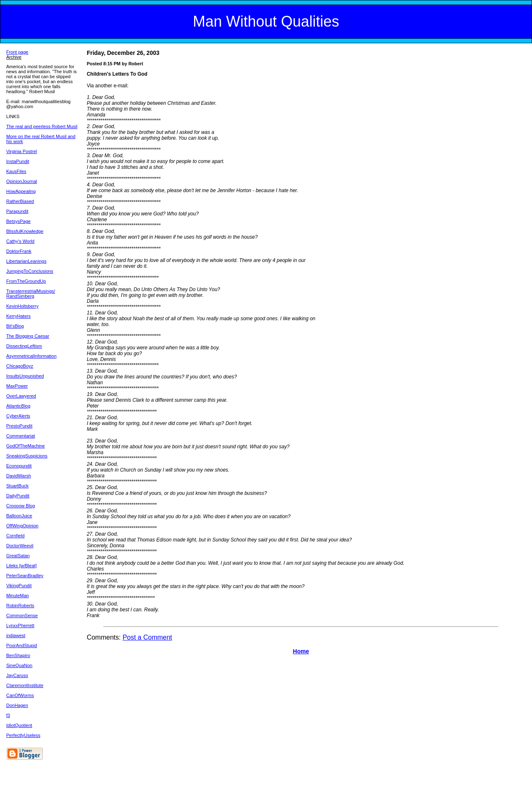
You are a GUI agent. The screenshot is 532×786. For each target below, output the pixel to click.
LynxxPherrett (20, 625)
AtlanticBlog (18, 406)
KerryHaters (18, 316)
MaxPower (17, 386)
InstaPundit (18, 161)
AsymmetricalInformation (31, 356)
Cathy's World (20, 241)
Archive (14, 57)
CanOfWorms (20, 695)
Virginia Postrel (22, 151)
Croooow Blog (21, 506)
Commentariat (21, 436)
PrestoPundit (19, 426)
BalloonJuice (19, 516)
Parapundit (17, 211)
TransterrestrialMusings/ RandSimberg (31, 294)
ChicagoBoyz (20, 366)
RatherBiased (20, 201)
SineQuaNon (19, 665)
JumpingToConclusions (30, 271)
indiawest (16, 635)
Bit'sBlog (15, 326)
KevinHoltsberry (22, 306)
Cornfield (15, 536)
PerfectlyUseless (23, 735)
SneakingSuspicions (27, 456)
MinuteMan (17, 596)
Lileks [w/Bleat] (21, 566)
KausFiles (16, 171)
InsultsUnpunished (25, 376)
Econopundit (19, 466)
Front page (17, 52)
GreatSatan (18, 556)
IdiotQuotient (19, 725)
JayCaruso (17, 675)
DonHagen (17, 705)
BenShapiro (18, 655)
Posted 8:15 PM (104, 64)
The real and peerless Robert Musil (42, 126)
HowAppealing (21, 191)
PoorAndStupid (22, 645)
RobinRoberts (20, 606)
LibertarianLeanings (26, 261)
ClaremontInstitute (25, 685)
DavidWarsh (19, 476)
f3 (8, 715)
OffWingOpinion (22, 526)
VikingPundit (19, 586)
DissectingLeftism (24, 346)
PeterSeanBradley (25, 576)
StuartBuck (17, 486)
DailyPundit (18, 496)
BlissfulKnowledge (25, 231)
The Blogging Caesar (28, 336)
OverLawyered (21, 396)
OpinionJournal (22, 181)
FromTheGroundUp (26, 281)
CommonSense (22, 615)
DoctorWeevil (20, 546)
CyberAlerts (18, 416)
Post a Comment (147, 637)
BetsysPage (18, 221)
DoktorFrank (19, 251)
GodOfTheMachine (26, 446)
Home (301, 651)
